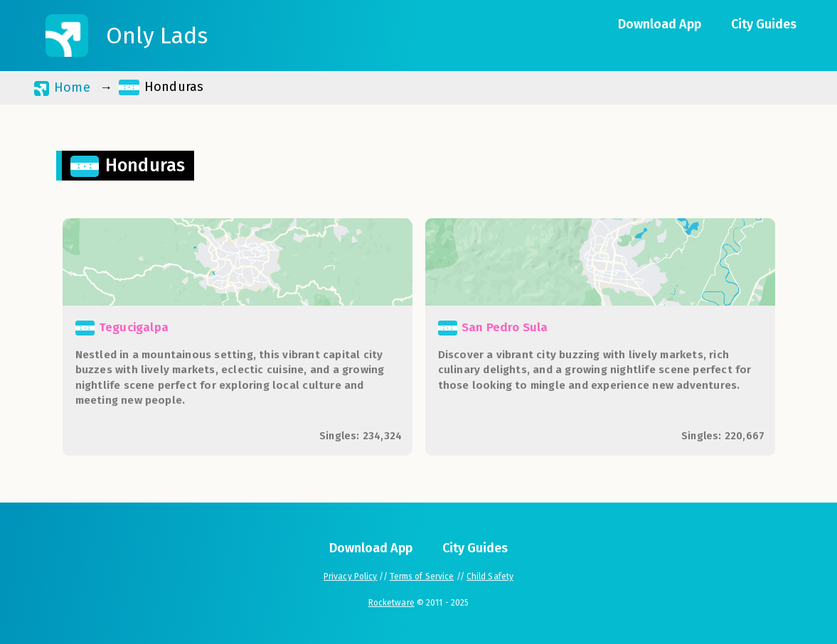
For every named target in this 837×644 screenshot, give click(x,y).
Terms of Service (422, 576)
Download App (660, 24)
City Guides (764, 24)
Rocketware (391, 603)
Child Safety (490, 576)
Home (62, 88)
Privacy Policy (350, 576)
